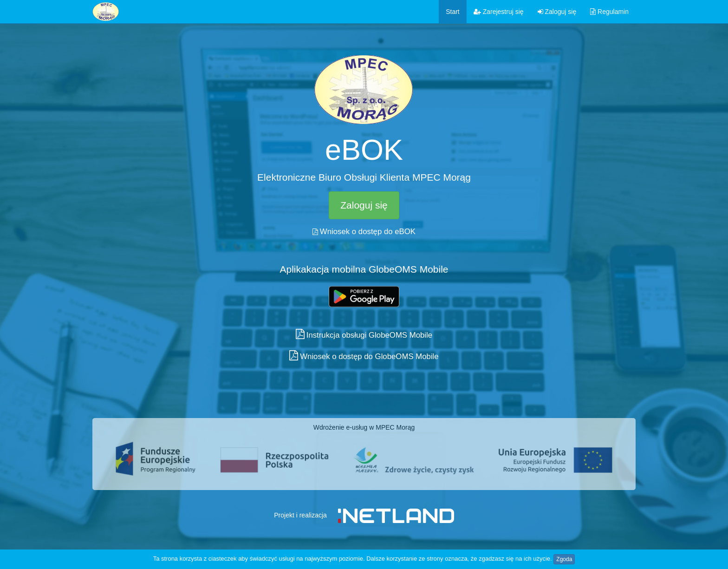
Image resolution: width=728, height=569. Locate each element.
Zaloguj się (557, 12)
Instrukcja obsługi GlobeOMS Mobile (369, 335)
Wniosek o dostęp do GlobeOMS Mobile (369, 356)
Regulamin (609, 12)
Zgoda (564, 559)
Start (453, 12)
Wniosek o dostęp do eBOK (368, 232)
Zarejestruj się (499, 12)
